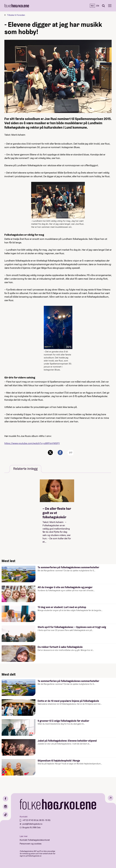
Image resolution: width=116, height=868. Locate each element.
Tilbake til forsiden (16, 15)
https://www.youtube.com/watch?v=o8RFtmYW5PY (32, 443)
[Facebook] (5, 799)
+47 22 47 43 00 (29, 820)
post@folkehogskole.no (32, 824)
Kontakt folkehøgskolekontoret (35, 840)
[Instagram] (5, 807)
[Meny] (110, 6)
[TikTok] (5, 815)
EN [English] (98, 6)
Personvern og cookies (31, 844)
